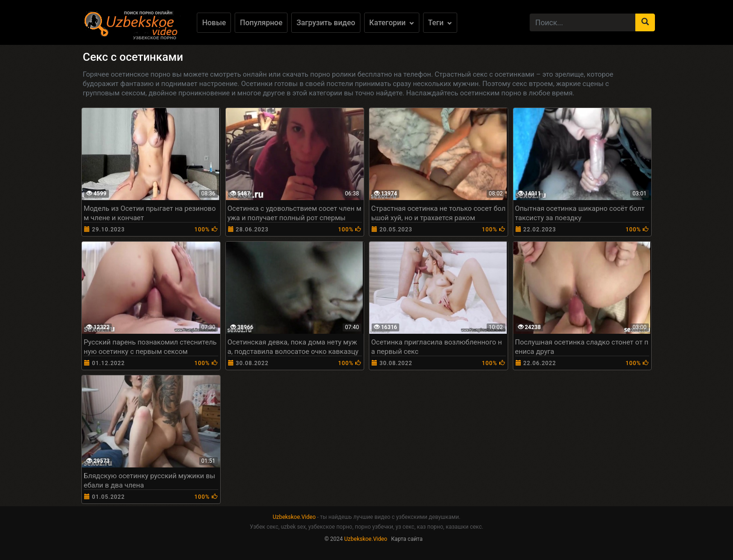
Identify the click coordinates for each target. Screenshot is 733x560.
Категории (392, 23)
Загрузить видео (326, 23)
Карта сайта (407, 539)
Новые (214, 23)
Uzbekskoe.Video (294, 517)
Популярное (261, 23)
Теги (440, 23)
